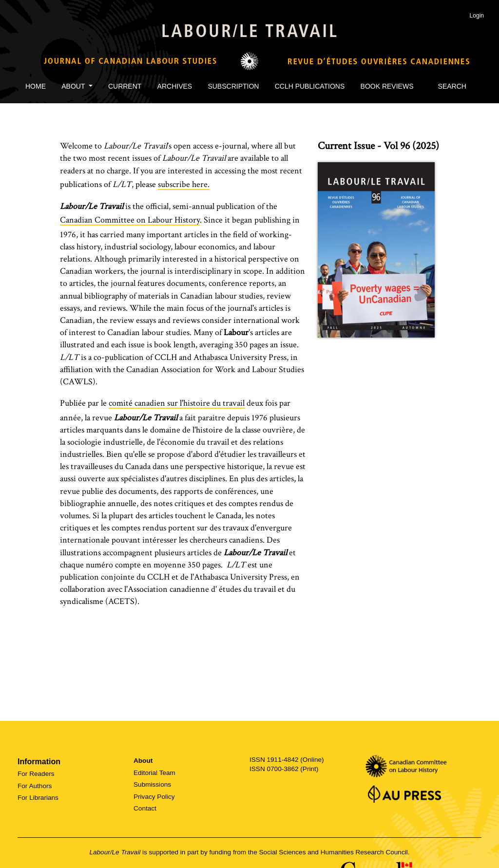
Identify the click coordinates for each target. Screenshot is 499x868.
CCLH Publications (310, 86)
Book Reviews (387, 86)
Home (36, 86)
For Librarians (38, 798)
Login (477, 16)
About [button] (74, 86)
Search (448, 86)
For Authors (35, 786)
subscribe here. (184, 184)
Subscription (233, 86)
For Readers (36, 774)
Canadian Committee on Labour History (130, 220)
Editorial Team (154, 773)
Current (125, 86)
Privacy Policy (154, 797)
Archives (175, 86)
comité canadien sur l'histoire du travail (177, 403)
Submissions (152, 784)
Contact (145, 808)
